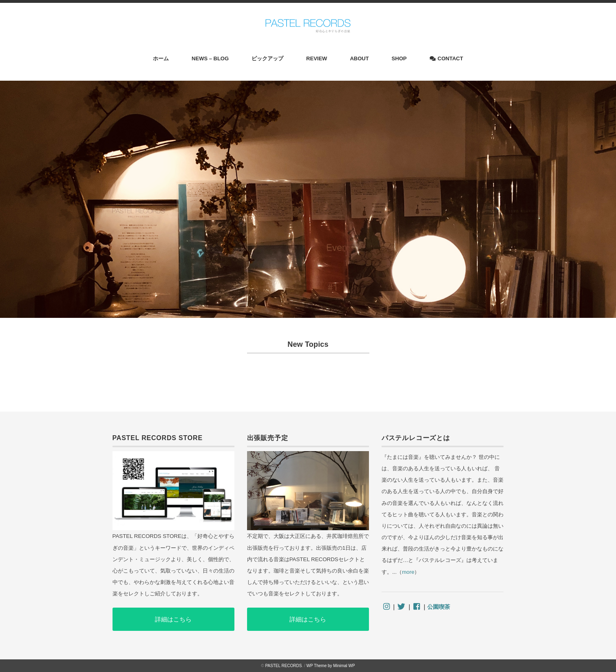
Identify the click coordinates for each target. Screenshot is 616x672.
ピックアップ (267, 58)
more (408, 572)
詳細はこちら (173, 619)
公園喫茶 (439, 607)
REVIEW (317, 58)
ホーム (161, 58)
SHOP (399, 58)
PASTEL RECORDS (283, 666)
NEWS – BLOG (210, 58)
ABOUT (359, 58)
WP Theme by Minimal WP (331, 666)
